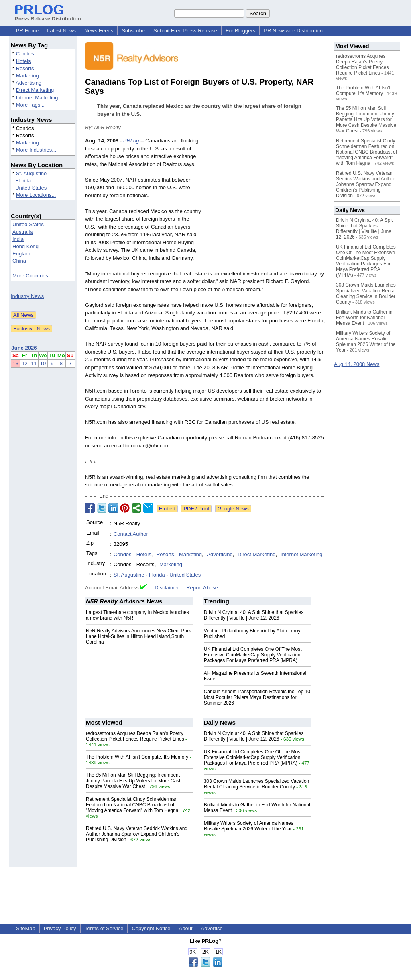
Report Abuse (202, 588)
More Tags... (30, 105)
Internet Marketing (37, 98)
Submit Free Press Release (185, 31)
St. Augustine (32, 173)
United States (31, 188)
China (19, 261)
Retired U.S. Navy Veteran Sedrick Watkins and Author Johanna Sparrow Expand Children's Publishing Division (137, 834)
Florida (23, 181)
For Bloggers (240, 31)
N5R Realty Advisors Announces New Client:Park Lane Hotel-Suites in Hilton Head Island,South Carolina (138, 636)
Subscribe (133, 31)
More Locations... (36, 195)
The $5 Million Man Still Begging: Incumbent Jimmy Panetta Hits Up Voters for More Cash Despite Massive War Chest (134, 781)
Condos (25, 54)
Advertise (212, 928)
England (22, 254)
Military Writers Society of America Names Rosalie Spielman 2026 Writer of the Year (249, 826)
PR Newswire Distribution (293, 31)
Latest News (61, 31)
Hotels (23, 61)
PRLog (131, 141)
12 (24, 363)
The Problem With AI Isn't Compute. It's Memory (137, 757)
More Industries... (36, 150)
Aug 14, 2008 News (357, 364)
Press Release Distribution (48, 16)
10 (43, 363)
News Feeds (99, 31)
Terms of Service (104, 928)
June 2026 (24, 348)
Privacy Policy (60, 928)
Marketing (27, 76)
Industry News (27, 296)
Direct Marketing (35, 90)
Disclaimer (167, 588)
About (186, 928)
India (18, 239)
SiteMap (26, 928)
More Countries (30, 276)
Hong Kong (25, 246)
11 (34, 363)
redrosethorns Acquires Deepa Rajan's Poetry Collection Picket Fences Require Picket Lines (135, 736)
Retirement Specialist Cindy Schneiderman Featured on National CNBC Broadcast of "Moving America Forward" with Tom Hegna (132, 805)
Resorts (25, 68)
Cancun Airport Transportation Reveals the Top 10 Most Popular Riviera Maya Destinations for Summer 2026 (257, 697)
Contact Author (131, 534)
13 (16, 363)
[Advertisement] (266, 196)
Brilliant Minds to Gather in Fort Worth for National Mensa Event (364, 318)
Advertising (28, 83)
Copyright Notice (151, 928)
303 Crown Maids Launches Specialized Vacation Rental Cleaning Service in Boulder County (257, 784)
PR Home (27, 31)
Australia (23, 232)
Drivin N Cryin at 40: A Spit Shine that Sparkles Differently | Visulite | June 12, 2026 (254, 615)
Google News (233, 509)
